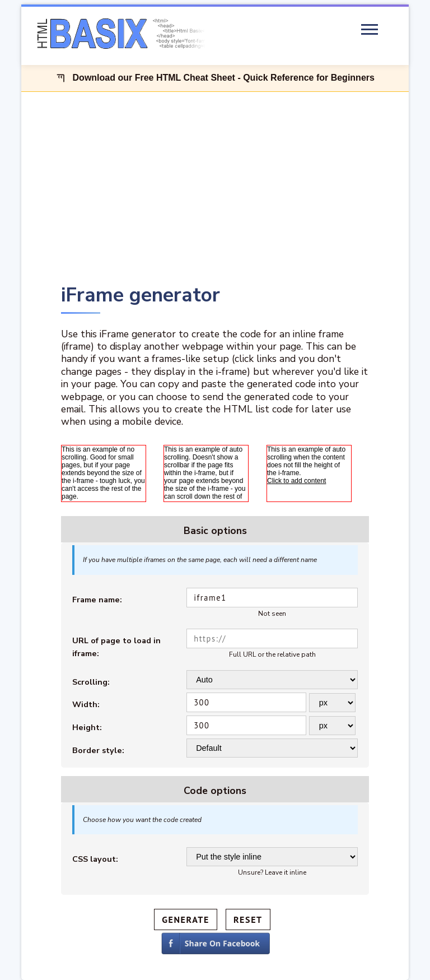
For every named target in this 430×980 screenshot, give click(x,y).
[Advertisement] (215, 186)
